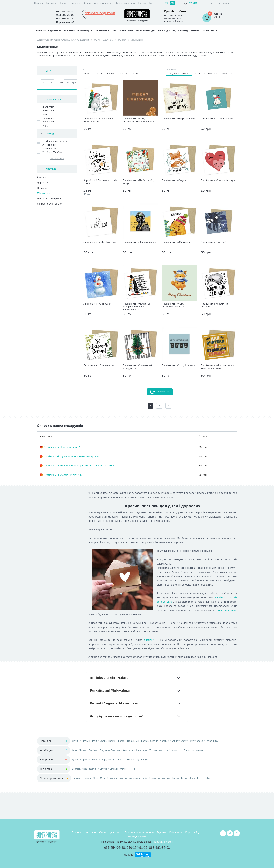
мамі (42, 114)
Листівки (122, 40)
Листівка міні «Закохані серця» (218, 181)
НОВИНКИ (69, 31)
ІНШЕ (214, 31)
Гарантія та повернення (139, 832)
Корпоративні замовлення (99, 3)
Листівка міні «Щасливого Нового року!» (98, 120)
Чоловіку (165, 741)
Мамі (95, 741)
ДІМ (114, 31)
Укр (172, 3)
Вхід (212, 3)
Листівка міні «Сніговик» (97, 304)
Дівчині (76, 741)
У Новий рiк (46, 145)
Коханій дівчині (90, 769)
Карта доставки (137, 836)
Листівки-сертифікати (49, 198)
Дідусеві (210, 778)
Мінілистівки (44, 193)
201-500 (99, 74)
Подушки (104, 750)
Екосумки (116, 750)
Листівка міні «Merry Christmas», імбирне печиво (138, 120)
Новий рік (45, 118)
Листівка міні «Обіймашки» (177, 242)
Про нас (39, 3)
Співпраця (175, 832)
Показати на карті (163, 842)
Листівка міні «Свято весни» (99, 365)
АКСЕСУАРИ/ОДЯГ (146, 31)
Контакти (51, 3)
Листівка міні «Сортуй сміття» (178, 365)
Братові (76, 769)
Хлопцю (154, 741)
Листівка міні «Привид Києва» (139, 242)
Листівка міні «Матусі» (174, 181)
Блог (152, 3)
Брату (183, 741)
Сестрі (103, 741)
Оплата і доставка (110, 832)
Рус (166, 3)
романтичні (46, 111)
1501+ (135, 74)
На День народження (52, 141)
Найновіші (229, 74)
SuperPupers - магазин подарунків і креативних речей (63, 40)
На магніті (43, 188)
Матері (124, 769)
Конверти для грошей (50, 204)
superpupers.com (227, 610)
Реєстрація (224, 3)
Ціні (198, 74)
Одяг (75, 750)
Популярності (211, 74)
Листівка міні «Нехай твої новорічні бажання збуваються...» (137, 307)
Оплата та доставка (70, 3)
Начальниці (133, 741)
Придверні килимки (193, 750)
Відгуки (142, 3)
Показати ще (160, 392)
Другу (191, 741)
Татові (132, 769)
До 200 (86, 74)
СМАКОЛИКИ (102, 31)
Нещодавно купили (178, 74)
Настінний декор (173, 750)
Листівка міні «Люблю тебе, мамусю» (138, 182)
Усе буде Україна (49, 152)
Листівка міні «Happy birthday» (179, 119)
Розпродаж (85, 31)
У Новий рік (46, 149)
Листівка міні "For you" (213, 242)
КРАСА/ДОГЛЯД (167, 31)
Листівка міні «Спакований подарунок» (138, 367)
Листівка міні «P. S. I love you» (100, 242)
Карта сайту (192, 832)
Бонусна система (126, 3)
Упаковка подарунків (100, 14)
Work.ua (128, 855)
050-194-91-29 (137, 848)
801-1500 (124, 74)
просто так (46, 122)
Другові (104, 769)
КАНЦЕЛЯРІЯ (126, 31)
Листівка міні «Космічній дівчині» (214, 305)
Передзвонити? (65, 22)
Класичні (42, 177)
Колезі (122, 741)
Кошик (217, 14)
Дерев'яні (43, 183)
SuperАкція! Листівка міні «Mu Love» (100, 182)
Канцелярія (141, 750)
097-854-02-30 (115, 848)
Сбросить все (57, 159)
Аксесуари (128, 750)
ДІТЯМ (205, 31)
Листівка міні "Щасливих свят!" (218, 119)
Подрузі (112, 741)
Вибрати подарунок (48, 31)
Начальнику (212, 741)
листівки (149, 640)
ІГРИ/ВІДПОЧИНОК (189, 31)
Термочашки (156, 750)
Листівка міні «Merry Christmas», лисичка (173, 305)
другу (43, 125)
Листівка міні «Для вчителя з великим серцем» (217, 367)
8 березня (46, 107)
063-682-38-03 (159, 848)
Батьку (175, 741)
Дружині (86, 741)
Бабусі (145, 741)
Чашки (83, 750)
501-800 (111, 74)
